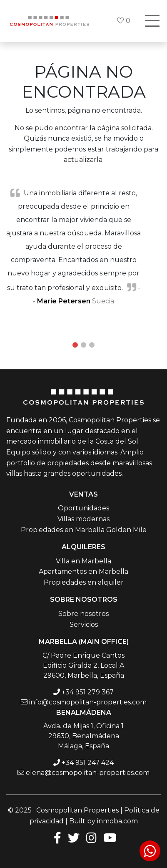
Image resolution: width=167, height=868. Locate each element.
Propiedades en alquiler (84, 582)
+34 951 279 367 (88, 692)
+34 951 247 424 (88, 763)
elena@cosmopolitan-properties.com (88, 773)
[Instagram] (91, 837)
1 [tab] (75, 345)
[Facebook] (56, 837)
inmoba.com (117, 821)
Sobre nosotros (83, 614)
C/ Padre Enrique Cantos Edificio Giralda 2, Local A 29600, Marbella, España (83, 665)
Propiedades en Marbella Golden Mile (84, 530)
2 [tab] (84, 345)
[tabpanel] (83, 247)
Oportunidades (83, 508)
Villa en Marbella (83, 561)
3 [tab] (92, 345)
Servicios (84, 625)
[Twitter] (74, 837)
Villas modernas (83, 519)
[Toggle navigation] (152, 21)
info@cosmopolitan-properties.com (88, 702)
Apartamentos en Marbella (83, 572)
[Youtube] (110, 837)
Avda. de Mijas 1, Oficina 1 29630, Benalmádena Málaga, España (83, 736)
